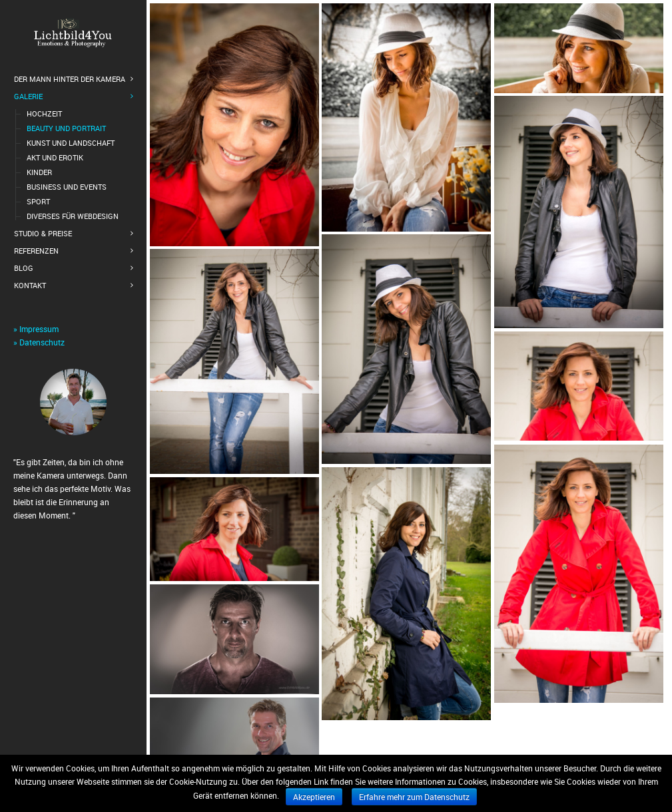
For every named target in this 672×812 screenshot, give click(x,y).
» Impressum (36, 329)
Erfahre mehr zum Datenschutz (414, 797)
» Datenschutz (39, 342)
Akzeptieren (314, 797)
